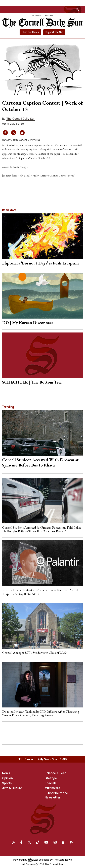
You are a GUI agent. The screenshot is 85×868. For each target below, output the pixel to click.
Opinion (7, 778)
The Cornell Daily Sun (21, 119)
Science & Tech (55, 773)
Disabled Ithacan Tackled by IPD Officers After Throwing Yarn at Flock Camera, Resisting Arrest (41, 713)
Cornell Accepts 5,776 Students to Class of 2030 (34, 653)
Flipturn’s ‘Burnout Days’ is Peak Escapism (40, 263)
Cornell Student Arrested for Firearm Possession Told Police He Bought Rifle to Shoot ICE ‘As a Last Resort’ (42, 529)
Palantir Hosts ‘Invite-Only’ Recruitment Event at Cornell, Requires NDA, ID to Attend (41, 592)
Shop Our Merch (30, 32)
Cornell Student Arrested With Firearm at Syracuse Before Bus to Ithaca (40, 462)
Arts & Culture (12, 788)
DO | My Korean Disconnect (28, 323)
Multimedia (52, 788)
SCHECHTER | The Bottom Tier (32, 382)
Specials (51, 783)
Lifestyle (51, 778)
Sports (7, 783)
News (6, 773)
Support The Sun (54, 32)
